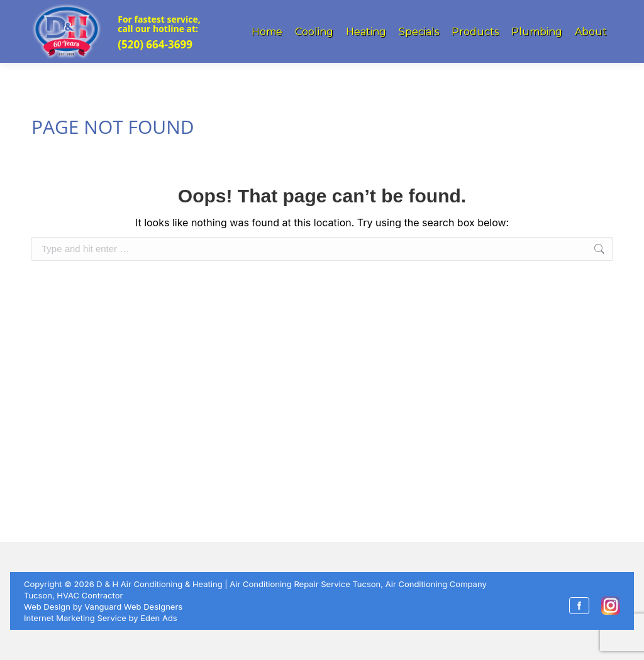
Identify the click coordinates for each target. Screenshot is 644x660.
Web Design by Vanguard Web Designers (103, 607)
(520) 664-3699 (155, 44)
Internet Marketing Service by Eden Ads (101, 618)
